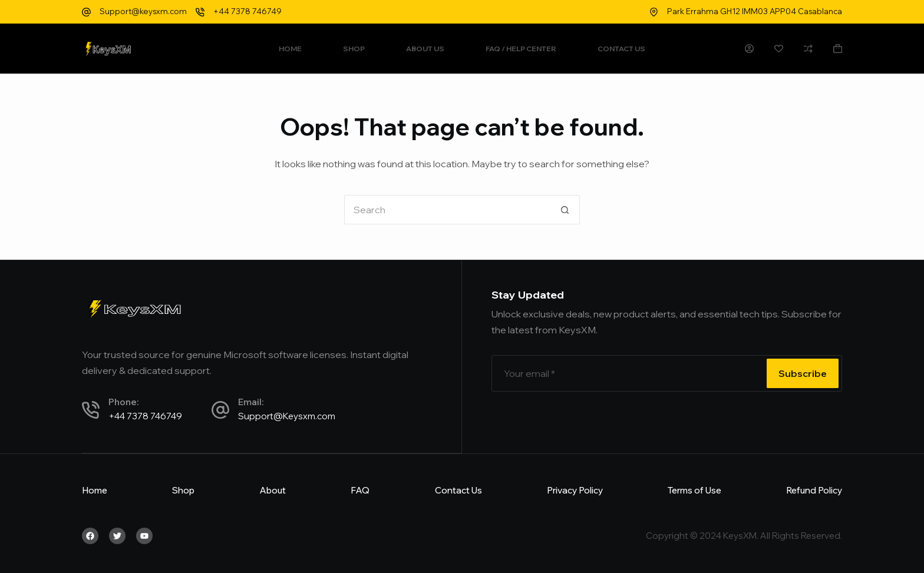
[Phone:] (91, 410)
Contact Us (621, 49)
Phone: (123, 402)
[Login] (749, 49)
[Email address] (628, 373)
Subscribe (803, 373)
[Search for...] (447, 210)
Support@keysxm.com (143, 11)
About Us (425, 49)
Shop (354, 49)
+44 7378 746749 (247, 11)
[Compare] (808, 49)
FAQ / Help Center (521, 49)
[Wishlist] (779, 49)
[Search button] (565, 210)
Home (290, 49)
